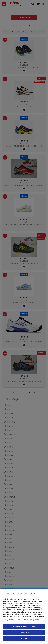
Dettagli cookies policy (12, 620)
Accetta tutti (24, 632)
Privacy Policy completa (33, 620)
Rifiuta (24, 638)
